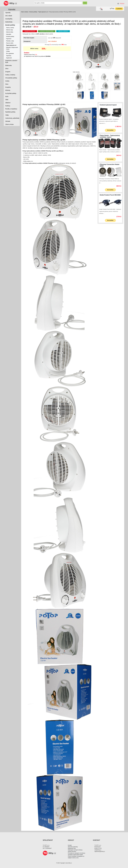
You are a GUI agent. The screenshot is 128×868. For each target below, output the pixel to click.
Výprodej (12, 9)
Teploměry (9, 56)
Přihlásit (122, 4)
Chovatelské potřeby (11, 78)
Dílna (7, 69)
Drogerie (8, 72)
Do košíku (110, 130)
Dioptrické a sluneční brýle (11, 61)
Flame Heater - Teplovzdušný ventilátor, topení (110, 136)
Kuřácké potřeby (10, 37)
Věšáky (8, 51)
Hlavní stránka (25, 12)
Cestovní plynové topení (108, 105)
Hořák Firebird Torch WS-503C (110, 195)
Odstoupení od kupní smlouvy (75, 850)
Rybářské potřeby (10, 112)
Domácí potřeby (33, 12)
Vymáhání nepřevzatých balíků (75, 855)
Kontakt (70, 845)
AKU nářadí (9, 16)
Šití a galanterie (10, 54)
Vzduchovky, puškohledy (12, 118)
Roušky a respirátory (11, 109)
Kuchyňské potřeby (11, 93)
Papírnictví (9, 39)
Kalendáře (9, 34)
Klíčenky (8, 90)
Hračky (7, 81)
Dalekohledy (9, 22)
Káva (7, 84)
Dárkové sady (9, 30)
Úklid (7, 100)
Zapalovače (9, 58)
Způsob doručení (72, 851)
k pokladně (119, 9)
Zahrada (8, 121)
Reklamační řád (72, 848)
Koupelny (8, 87)
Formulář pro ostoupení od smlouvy (77, 853)
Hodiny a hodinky (10, 75)
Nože (7, 97)
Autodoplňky (9, 19)
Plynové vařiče (10, 43)
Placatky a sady (10, 41)
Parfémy (8, 106)
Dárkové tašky (10, 32)
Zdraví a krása (9, 124)
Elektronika (9, 65)
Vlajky (7, 115)
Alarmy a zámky (10, 28)
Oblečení (8, 103)
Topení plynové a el (43, 12)
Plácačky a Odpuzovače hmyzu (12, 48)
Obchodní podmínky (73, 847)
